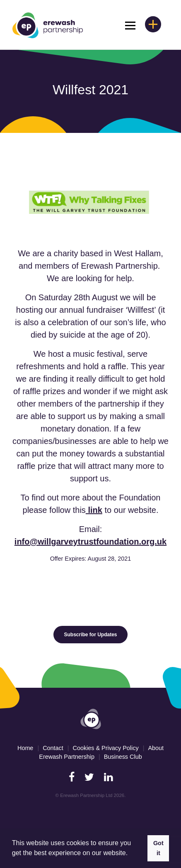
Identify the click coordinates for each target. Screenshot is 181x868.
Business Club (123, 757)
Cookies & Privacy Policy (105, 748)
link (94, 510)
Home (25, 748)
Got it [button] (158, 848)
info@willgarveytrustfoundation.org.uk (90, 542)
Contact (53, 748)
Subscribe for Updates (90, 635)
